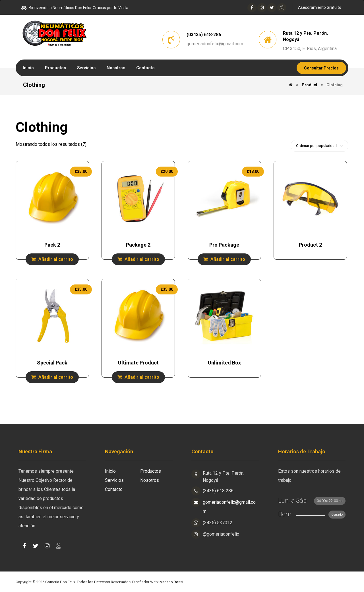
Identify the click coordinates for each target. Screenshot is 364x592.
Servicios (114, 480)
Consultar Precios (321, 68)
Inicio (110, 471)
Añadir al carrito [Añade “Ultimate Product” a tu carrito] (142, 377)
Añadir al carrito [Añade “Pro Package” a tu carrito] (228, 259)
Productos (151, 471)
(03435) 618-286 (204, 35)
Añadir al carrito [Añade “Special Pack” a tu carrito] (56, 377)
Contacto (114, 489)
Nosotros (150, 480)
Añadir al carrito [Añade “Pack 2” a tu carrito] (56, 259)
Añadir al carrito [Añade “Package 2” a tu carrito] (142, 259)
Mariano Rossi (171, 582)
